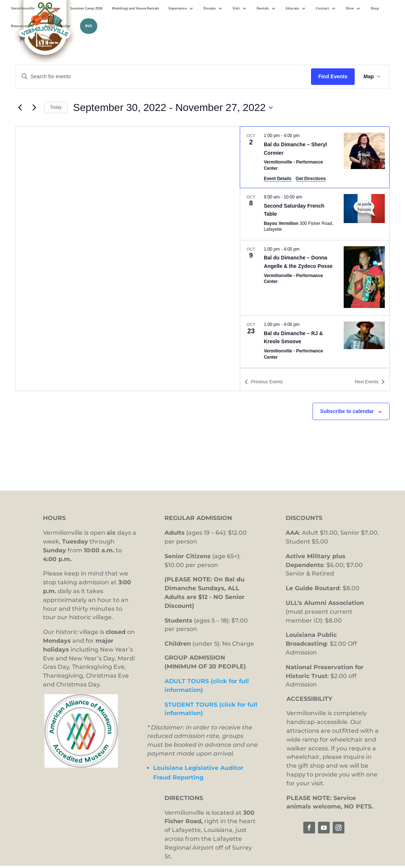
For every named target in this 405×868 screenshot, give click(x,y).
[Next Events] (34, 108)
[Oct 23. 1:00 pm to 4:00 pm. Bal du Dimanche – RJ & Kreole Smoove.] (315, 342)
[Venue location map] (128, 259)
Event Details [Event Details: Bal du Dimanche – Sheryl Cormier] (277, 179)
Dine (350, 8)
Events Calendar (57, 26)
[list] (315, 247)
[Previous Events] (20, 108)
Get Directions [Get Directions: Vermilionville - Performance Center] (311, 179)
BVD (89, 26)
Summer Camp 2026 (86, 8)
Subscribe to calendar (347, 411)
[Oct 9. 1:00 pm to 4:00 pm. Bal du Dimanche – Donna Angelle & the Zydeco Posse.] (315, 278)
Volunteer (52, 8)
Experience (178, 8)
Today (56, 107)
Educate (292, 8)
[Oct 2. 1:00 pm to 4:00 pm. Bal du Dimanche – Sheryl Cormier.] (315, 157)
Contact (322, 8)
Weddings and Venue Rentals (135, 8)
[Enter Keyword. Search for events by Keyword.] (163, 77)
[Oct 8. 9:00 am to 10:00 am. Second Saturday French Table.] (315, 214)
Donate (209, 8)
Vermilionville (23, 8)
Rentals (263, 8)
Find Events (333, 76)
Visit (236, 8)
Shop (375, 8)
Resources (19, 26)
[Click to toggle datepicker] (173, 108)
